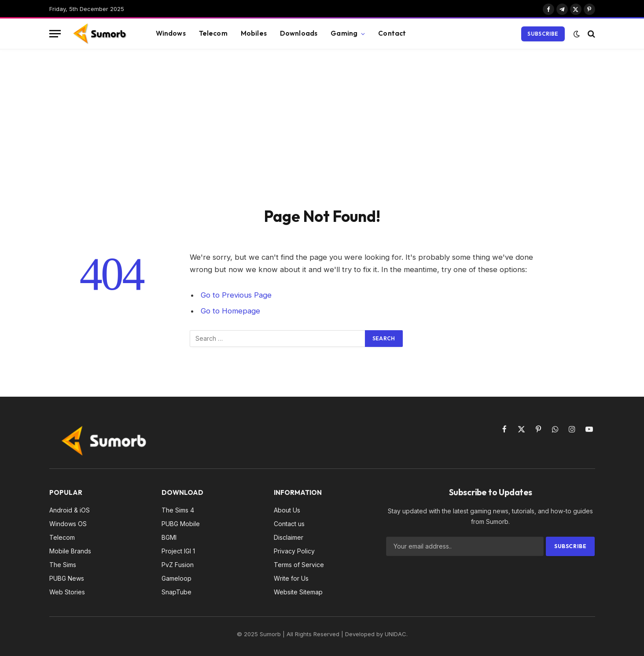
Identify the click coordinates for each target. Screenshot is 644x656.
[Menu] (55, 34)
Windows (171, 33)
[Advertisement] (322, 126)
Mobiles (254, 33)
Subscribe (543, 34)
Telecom (213, 33)
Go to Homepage (230, 311)
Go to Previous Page (236, 295)
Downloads (299, 33)
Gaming (344, 33)
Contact (392, 33)
